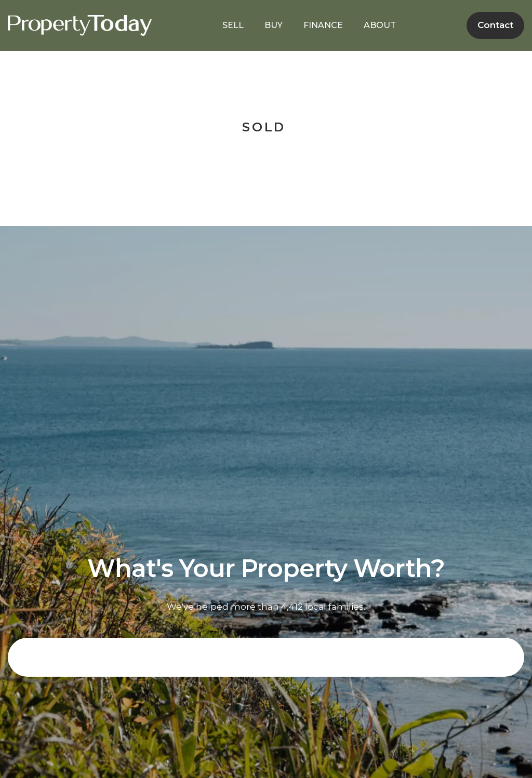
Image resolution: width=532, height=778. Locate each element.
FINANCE (323, 25)
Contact (495, 25)
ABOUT (380, 25)
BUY (274, 25)
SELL (233, 25)
